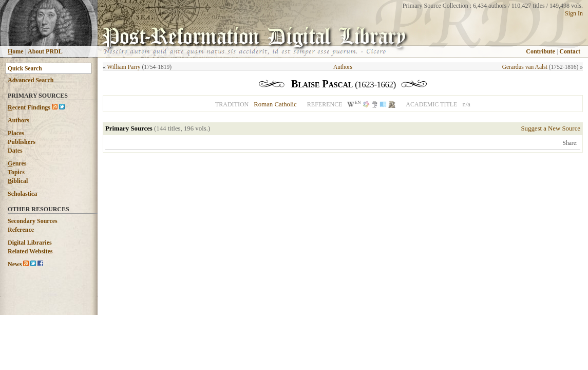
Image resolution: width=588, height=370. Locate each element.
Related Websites (30, 251)
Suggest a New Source (551, 128)
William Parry (124, 67)
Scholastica (22, 194)
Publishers (22, 142)
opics (16, 172)
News (15, 264)
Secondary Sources (33, 221)
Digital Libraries (30, 243)
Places (16, 133)
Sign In (574, 13)
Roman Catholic (275, 104)
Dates (15, 151)
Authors (18, 120)
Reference (21, 230)
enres (17, 163)
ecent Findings (29, 107)
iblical (18, 181)
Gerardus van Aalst (525, 67)
